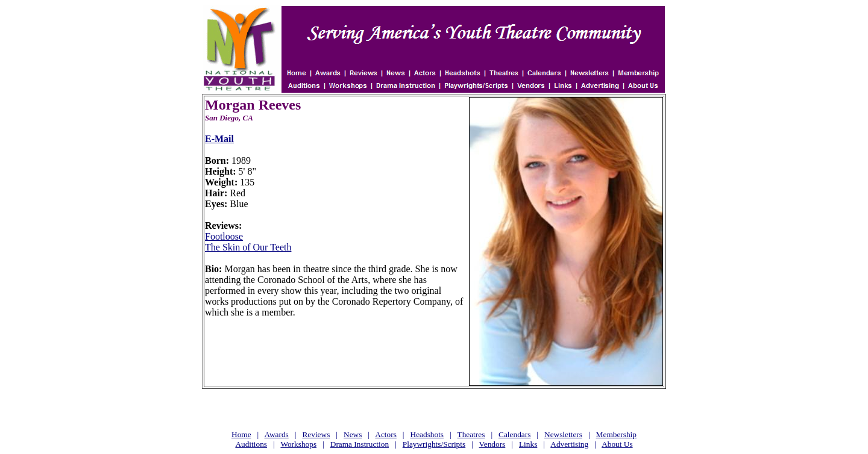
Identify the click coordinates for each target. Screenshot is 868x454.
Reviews (316, 434)
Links (528, 444)
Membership (616, 434)
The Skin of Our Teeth (248, 247)
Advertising (569, 444)
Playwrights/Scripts (434, 444)
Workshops (298, 444)
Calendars (514, 434)
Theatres (471, 434)
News (353, 434)
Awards (277, 434)
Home (241, 434)
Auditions (251, 444)
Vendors (492, 444)
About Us (617, 444)
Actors (386, 434)
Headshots (427, 434)
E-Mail (219, 139)
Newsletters (563, 434)
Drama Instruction (360, 444)
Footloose (224, 236)
